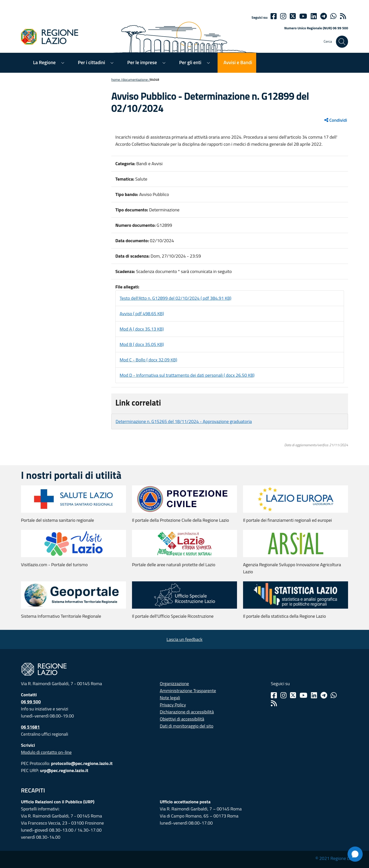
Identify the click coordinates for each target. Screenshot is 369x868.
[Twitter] (293, 16)
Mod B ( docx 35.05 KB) (142, 344)
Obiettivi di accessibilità (182, 719)
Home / (117, 80)
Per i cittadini (92, 62)
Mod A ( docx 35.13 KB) (142, 329)
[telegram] (324, 16)
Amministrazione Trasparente (188, 691)
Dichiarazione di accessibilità (187, 712)
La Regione (44, 62)
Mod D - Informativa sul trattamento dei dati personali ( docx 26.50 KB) (187, 375)
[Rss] (274, 703)
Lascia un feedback (184, 639)
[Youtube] (303, 16)
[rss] (343, 16)
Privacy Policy (173, 705)
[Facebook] (274, 16)
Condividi (336, 120)
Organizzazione (174, 684)
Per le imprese (142, 62)
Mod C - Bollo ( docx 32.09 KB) (148, 360)
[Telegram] (324, 695)
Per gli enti (190, 62)
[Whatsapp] (333, 16)
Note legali (170, 698)
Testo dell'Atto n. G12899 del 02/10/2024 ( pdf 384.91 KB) (176, 298)
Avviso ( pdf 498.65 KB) (142, 314)
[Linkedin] (314, 16)
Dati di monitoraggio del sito (187, 726)
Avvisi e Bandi (238, 62)
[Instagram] (283, 16)
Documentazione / (136, 80)
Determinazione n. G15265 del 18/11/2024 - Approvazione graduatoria (184, 421)
